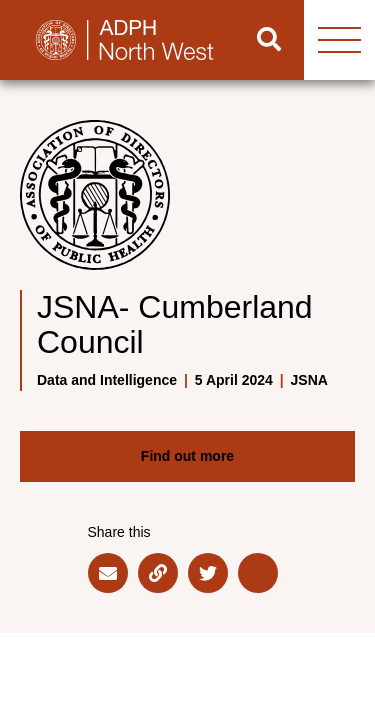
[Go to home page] (117, 40)
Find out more (187, 456)
